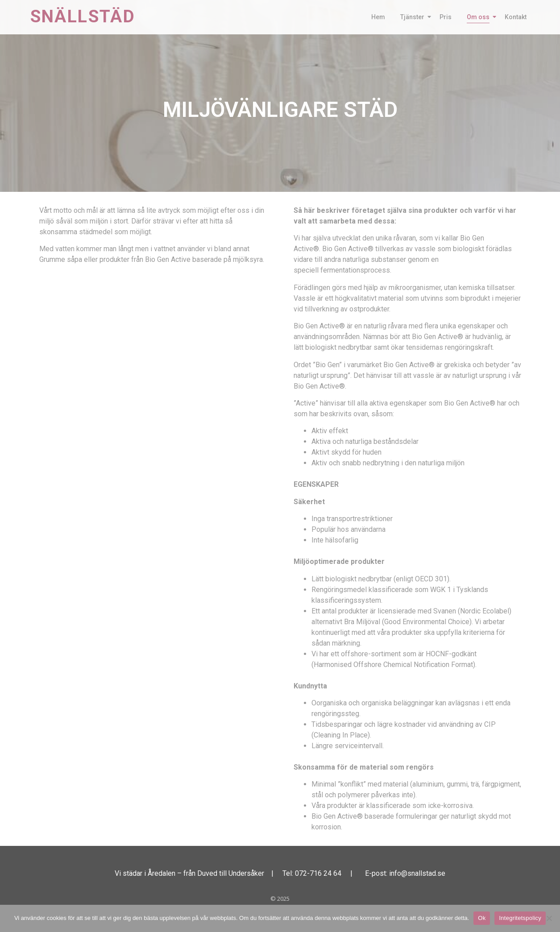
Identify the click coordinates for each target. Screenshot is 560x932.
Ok (482, 918)
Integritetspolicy (520, 918)
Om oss (480, 17)
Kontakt (516, 17)
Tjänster (414, 17)
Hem (378, 17)
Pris (446, 17)
